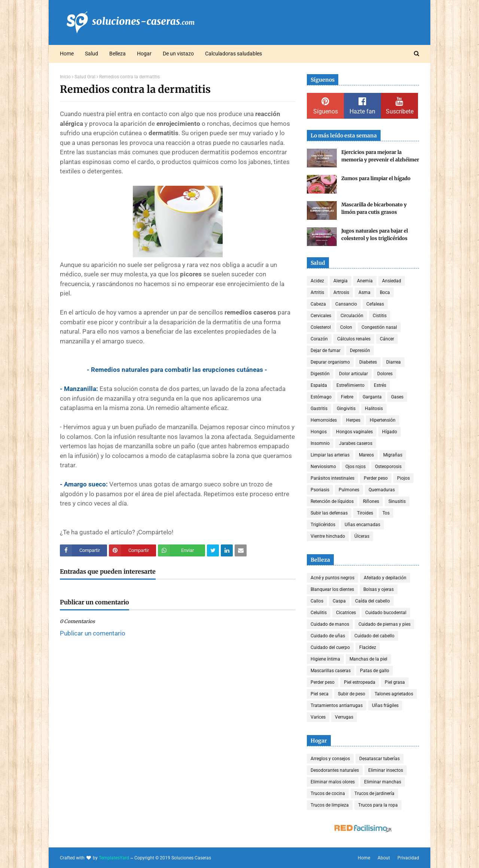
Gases (397, 397)
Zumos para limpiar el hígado (376, 178)
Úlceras (362, 536)
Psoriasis (320, 490)
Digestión (320, 374)
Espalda (319, 385)
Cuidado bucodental (386, 613)
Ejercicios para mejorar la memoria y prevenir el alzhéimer (380, 156)
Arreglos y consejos (330, 759)
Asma (364, 292)
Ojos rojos (356, 467)
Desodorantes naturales (335, 770)
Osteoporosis (388, 467)
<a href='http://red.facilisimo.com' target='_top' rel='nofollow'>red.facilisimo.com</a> (363, 829)
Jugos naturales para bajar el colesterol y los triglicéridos (375, 235)
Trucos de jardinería (374, 793)
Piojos (403, 478)
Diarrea (393, 362)
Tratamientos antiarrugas (337, 705)
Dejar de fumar (326, 350)
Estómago (321, 397)
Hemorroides (324, 420)
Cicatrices (346, 613)
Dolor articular (353, 374)
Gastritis (319, 409)
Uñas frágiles (385, 705)
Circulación (352, 316)
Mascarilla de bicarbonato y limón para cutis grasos (374, 208)
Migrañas (393, 455)
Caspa (339, 601)
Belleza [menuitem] (118, 54)
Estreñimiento (350, 385)
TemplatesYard (114, 858)
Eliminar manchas (383, 782)
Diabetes (368, 362)
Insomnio (320, 443)
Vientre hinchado (328, 536)
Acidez (317, 281)
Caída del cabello (373, 601)
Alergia (341, 281)
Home (364, 858)
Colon (346, 327)
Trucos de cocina (328, 793)
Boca (385, 292)
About (384, 858)
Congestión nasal (379, 327)
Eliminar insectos (386, 770)
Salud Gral (85, 77)
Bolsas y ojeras (379, 589)
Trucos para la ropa (378, 805)
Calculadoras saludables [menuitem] (234, 54)
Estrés (380, 385)
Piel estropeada (360, 682)
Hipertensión (383, 420)
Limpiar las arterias (330, 455)
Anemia (365, 281)
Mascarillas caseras (331, 671)
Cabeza (318, 304)
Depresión (360, 350)
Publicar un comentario (93, 633)
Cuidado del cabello (374, 636)
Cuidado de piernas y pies (385, 624)
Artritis (317, 292)
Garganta (372, 397)
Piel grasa (395, 682)
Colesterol (321, 327)
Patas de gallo (375, 671)
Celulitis (319, 613)
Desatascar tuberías (379, 759)
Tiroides (365, 513)
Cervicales (321, 316)
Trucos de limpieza (330, 805)
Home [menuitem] (67, 54)
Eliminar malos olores (333, 782)
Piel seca (320, 694)
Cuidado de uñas (328, 636)
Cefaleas (375, 304)
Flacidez (368, 647)
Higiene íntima (325, 659)
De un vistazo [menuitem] (178, 54)
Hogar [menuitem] (144, 54)
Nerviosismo (323, 467)
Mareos (366, 455)
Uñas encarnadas (362, 525)
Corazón (319, 339)
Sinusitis (397, 501)
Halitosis (374, 409)
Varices (318, 717)
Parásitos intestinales (332, 478)
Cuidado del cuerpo (330, 647)
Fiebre (347, 397)
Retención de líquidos (332, 501)
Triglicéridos (323, 525)
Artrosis (341, 292)
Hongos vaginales (354, 432)
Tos (386, 513)
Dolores (385, 374)
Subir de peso (352, 694)
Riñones (371, 501)
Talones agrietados (394, 694)
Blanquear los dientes (332, 589)
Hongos (319, 432)
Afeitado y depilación (385, 578)
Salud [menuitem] (91, 54)
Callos (317, 601)
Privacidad (408, 858)
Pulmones (349, 490)
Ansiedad (392, 281)
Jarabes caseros (356, 443)
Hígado (390, 432)
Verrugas (344, 717)
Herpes (353, 420)
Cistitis (380, 316)
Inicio (65, 77)
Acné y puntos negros (332, 578)
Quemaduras (382, 490)
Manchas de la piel (368, 659)
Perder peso (376, 478)
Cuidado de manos (330, 624)
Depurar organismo (330, 362)
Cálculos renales (354, 339)
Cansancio (346, 304)
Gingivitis (346, 409)
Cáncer (387, 339)
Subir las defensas (329, 513)
